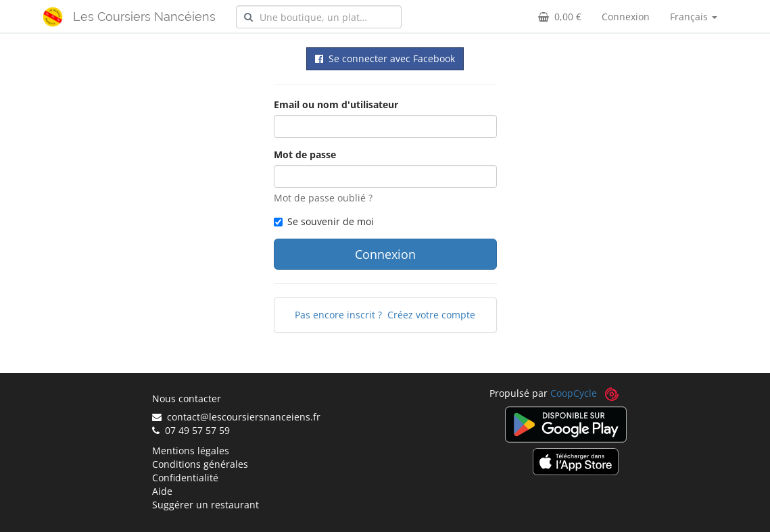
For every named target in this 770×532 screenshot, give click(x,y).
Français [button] (694, 17)
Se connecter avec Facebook (385, 58)
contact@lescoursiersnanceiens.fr (236, 417)
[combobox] (319, 17)
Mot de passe (305, 154)
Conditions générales (200, 464)
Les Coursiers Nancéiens (144, 17)
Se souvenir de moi (324, 221)
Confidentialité (185, 478)
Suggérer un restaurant (206, 505)
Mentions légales (191, 451)
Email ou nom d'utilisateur (336, 104)
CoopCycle (574, 393)
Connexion (626, 17)
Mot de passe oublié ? (323, 198)
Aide (162, 491)
